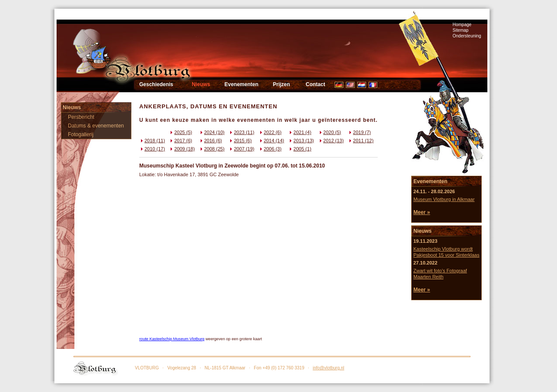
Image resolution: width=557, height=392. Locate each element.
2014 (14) (271, 141)
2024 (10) (212, 132)
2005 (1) (300, 149)
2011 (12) (361, 141)
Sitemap (461, 30)
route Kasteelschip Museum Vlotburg (172, 339)
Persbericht (81, 117)
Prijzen (281, 84)
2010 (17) (152, 149)
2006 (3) (270, 149)
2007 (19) (241, 149)
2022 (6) (270, 132)
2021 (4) (300, 132)
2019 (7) (359, 132)
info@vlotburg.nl (329, 368)
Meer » (422, 212)
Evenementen (242, 84)
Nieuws (201, 84)
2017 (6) (180, 141)
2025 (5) (180, 132)
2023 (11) (241, 132)
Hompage (462, 25)
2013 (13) (301, 141)
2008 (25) (212, 149)
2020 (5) (330, 132)
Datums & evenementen (96, 126)
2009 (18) (182, 149)
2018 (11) (152, 141)
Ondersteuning (467, 36)
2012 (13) (331, 141)
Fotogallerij (81, 134)
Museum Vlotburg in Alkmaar (444, 199)
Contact (315, 84)
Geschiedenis (156, 84)
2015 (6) (240, 141)
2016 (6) (210, 141)
